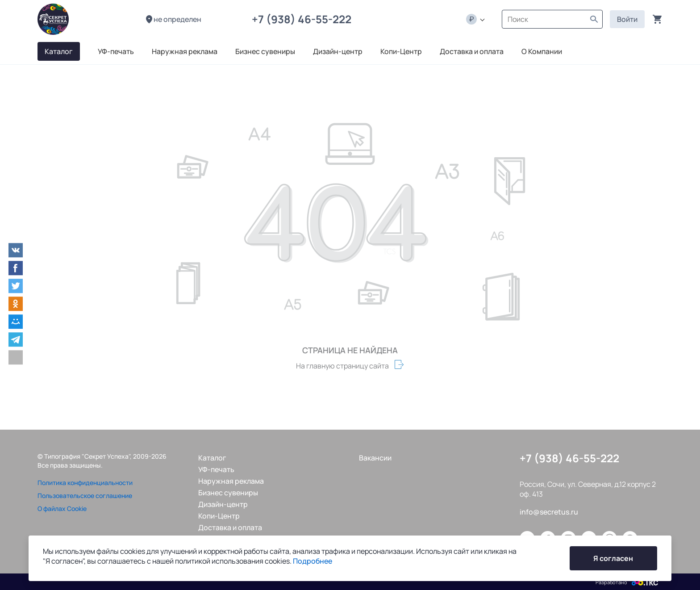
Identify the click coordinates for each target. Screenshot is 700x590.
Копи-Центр (219, 516)
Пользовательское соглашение (85, 496)
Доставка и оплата (230, 527)
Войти (627, 19)
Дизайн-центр (223, 504)
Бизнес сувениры (228, 493)
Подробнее (312, 561)
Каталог (212, 458)
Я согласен (613, 558)
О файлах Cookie (62, 508)
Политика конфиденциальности (85, 483)
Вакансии (375, 458)
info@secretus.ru (549, 512)
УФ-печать (216, 469)
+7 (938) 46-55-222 (304, 19)
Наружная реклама (231, 481)
